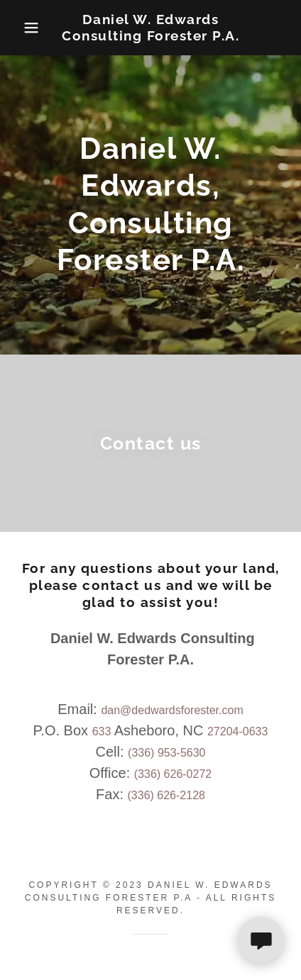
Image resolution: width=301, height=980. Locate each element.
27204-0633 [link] (237, 731)
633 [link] (102, 731)
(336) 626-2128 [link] (166, 795)
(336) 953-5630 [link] (166, 753)
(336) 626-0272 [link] (173, 774)
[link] (150, 28)
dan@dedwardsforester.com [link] (172, 710)
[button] (23, 28)
